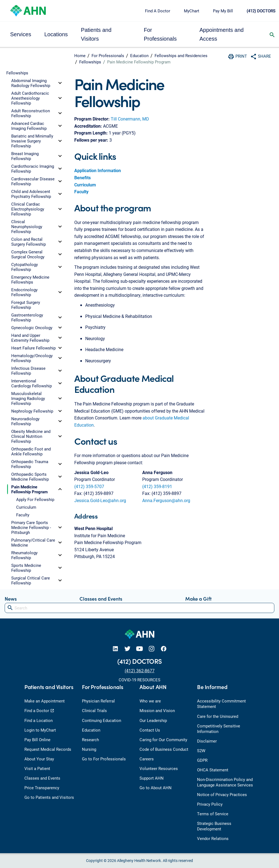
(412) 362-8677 (140, 670)
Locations (56, 34)
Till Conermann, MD (130, 119)
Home (80, 55)
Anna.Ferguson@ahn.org (166, 500)
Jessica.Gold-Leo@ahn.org (100, 500)
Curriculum (85, 185)
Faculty (81, 191)
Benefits (82, 177)
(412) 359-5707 (89, 486)
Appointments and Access (222, 34)
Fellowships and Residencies (181, 55)
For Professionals (160, 34)
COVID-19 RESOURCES (139, 680)
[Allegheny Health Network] (28, 10)
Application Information (98, 170)
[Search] (139, 608)
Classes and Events (101, 599)
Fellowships (90, 62)
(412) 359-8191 (157, 486)
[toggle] (60, 83)
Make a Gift (198, 599)
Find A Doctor (158, 11)
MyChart (192, 11)
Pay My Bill (223, 11)
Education (139, 55)
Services (21, 34)
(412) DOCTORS (261, 11)
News (11, 599)
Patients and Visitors (96, 34)
